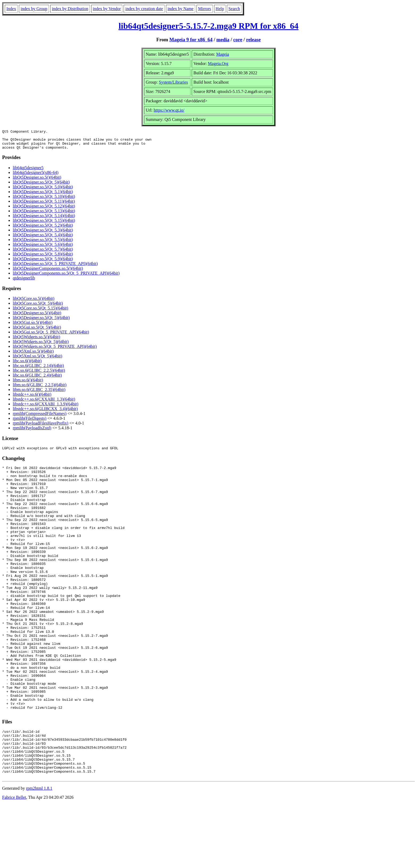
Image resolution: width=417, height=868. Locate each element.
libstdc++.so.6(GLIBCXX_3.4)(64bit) (45, 413)
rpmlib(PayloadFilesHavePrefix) (41, 427)
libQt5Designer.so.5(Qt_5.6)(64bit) (43, 248)
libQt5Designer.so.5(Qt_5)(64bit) (41, 186)
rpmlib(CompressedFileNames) (40, 417)
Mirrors (205, 9)
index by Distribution (70, 9)
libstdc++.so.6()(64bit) (32, 398)
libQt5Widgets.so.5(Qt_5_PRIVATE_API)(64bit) (55, 350)
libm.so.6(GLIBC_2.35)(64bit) (39, 394)
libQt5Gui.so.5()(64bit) (33, 326)
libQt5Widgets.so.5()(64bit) (36, 341)
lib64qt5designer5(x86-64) (36, 176)
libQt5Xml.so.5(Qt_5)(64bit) (37, 360)
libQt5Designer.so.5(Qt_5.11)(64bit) (44, 205)
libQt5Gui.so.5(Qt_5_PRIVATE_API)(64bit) (51, 336)
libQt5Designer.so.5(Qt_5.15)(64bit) (44, 224)
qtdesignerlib (24, 282)
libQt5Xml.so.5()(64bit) (33, 355)
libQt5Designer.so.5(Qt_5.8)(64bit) (43, 258)
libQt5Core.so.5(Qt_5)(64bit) (38, 307)
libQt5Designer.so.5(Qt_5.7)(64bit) (43, 253)
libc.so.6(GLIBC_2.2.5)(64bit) (39, 374)
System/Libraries (173, 82)
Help (220, 9)
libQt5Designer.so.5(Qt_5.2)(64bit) (43, 229)
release (254, 40)
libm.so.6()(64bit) (28, 384)
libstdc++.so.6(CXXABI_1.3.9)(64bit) (45, 408)
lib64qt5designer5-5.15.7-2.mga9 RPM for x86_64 (209, 26)
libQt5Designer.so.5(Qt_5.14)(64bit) (44, 220)
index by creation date (144, 9)
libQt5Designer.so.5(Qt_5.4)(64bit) (43, 239)
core (238, 40)
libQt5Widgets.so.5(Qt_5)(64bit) (41, 346)
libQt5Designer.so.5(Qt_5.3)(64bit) (43, 234)
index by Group (34, 9)
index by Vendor (107, 9)
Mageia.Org (218, 64)
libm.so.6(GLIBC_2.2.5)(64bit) (40, 389)
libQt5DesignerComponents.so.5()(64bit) (48, 272)
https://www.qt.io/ (169, 110)
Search (234, 9)
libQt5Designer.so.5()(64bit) (37, 181)
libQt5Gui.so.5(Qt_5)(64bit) (37, 331)
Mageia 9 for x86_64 (191, 40)
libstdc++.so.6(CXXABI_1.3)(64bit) (44, 403)
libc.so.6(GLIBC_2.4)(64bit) (37, 379)
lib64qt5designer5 (28, 172)
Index (11, 9)
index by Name (181, 9)
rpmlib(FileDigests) (30, 422)
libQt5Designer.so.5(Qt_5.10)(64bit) (44, 200)
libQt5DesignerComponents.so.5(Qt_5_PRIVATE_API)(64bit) (66, 277)
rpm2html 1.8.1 (39, 852)
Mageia (223, 54)
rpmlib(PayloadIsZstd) (32, 432)
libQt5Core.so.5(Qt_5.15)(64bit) (40, 312)
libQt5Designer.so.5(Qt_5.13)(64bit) (44, 215)
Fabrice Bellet (14, 861)
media (223, 40)
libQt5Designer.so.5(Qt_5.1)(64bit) (43, 196)
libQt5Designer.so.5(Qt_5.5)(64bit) (43, 244)
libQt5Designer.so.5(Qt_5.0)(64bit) (43, 191)
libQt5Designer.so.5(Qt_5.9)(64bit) (43, 263)
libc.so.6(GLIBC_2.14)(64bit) (38, 370)
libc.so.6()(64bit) (27, 365)
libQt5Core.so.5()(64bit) (34, 302)
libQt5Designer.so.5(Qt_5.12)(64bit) (44, 210)
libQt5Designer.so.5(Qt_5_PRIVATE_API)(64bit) (55, 268)
